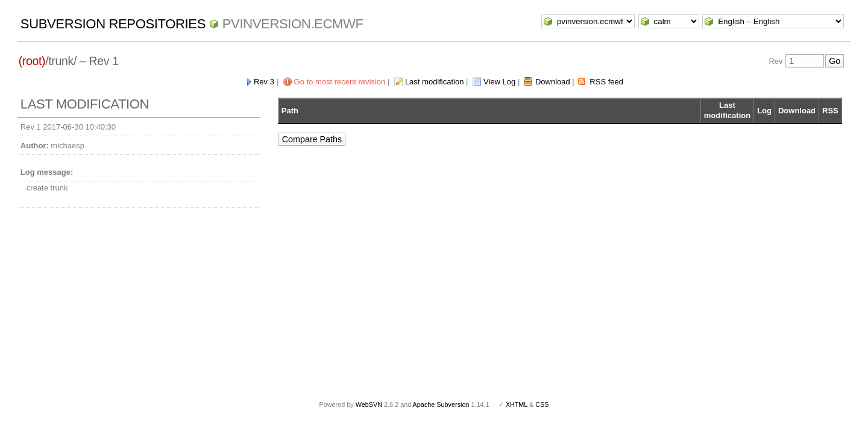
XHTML (517, 404)
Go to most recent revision (340, 82)
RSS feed (606, 82)
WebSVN (369, 404)
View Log (499, 82)
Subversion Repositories (113, 24)
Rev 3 (264, 82)
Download (553, 82)
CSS (542, 404)
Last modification (435, 82)
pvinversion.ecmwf (293, 24)
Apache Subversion (441, 404)
